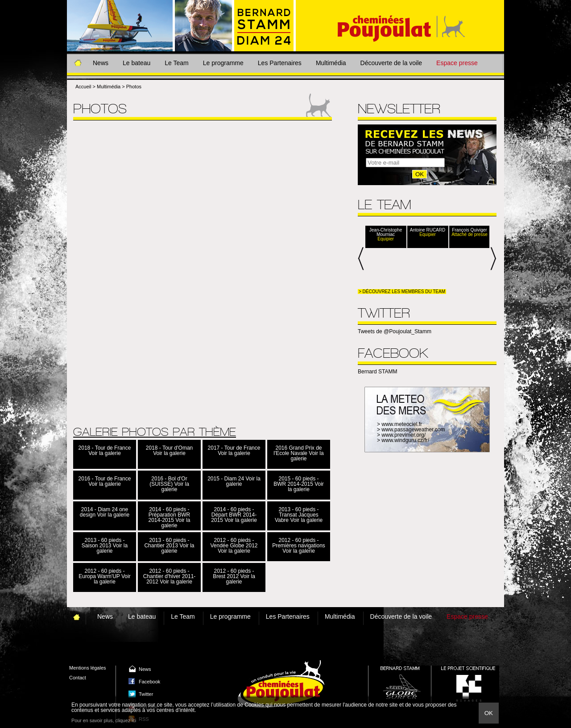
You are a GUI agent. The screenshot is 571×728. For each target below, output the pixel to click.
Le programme (223, 63)
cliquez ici (126, 720)
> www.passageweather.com (411, 430)
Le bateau (137, 63)
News (101, 63)
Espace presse (457, 63)
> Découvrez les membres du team (402, 292)
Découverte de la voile (391, 63)
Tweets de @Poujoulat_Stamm (395, 331)
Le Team (176, 63)
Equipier (386, 239)
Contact (78, 678)
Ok (489, 713)
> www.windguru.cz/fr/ (403, 440)
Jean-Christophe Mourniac (386, 232)
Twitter (146, 694)
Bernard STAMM (377, 372)
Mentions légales (88, 668)
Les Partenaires (280, 63)
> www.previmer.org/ (401, 435)
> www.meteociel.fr (399, 424)
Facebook (149, 682)
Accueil (83, 87)
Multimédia (331, 63)
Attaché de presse (470, 235)
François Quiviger (469, 230)
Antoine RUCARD (428, 230)
